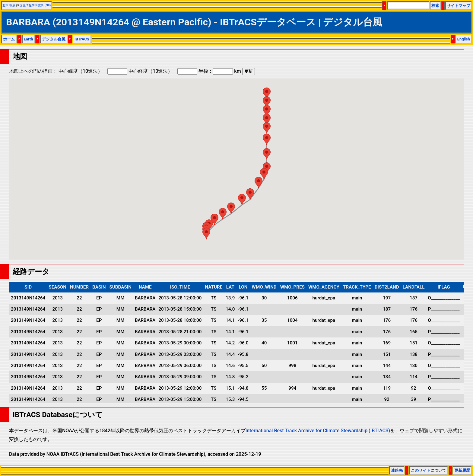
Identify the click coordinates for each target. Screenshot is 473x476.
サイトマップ (459, 6)
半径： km (220, 71)
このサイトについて (429, 470)
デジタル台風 (54, 39)
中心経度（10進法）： (163, 71)
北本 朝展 (9, 5)
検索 (435, 6)
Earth (29, 39)
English (464, 39)
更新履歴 (462, 470)
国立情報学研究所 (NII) (35, 5)
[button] (206, 233)
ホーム (9, 39)
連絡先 (397, 470)
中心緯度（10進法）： (93, 71)
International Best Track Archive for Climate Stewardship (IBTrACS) (318, 431)
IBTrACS (82, 39)
